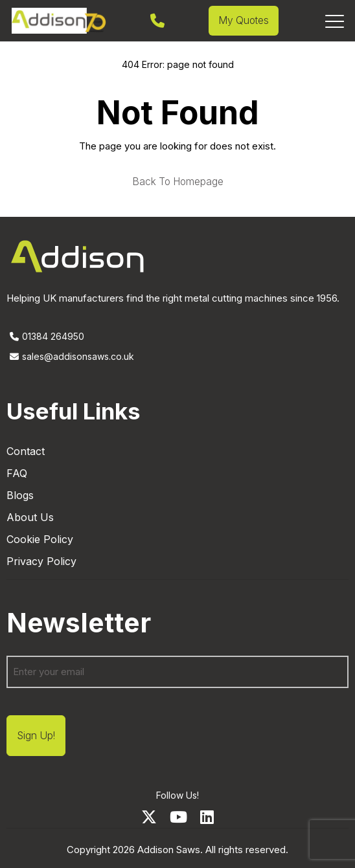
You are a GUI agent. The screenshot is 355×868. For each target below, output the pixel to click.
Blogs (20, 495)
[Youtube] (178, 818)
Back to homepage (178, 182)
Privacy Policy (41, 561)
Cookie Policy (40, 539)
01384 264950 (45, 336)
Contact (26, 451)
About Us (30, 517)
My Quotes (244, 20)
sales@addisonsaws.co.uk (70, 356)
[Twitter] (149, 818)
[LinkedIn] (207, 818)
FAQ (17, 473)
